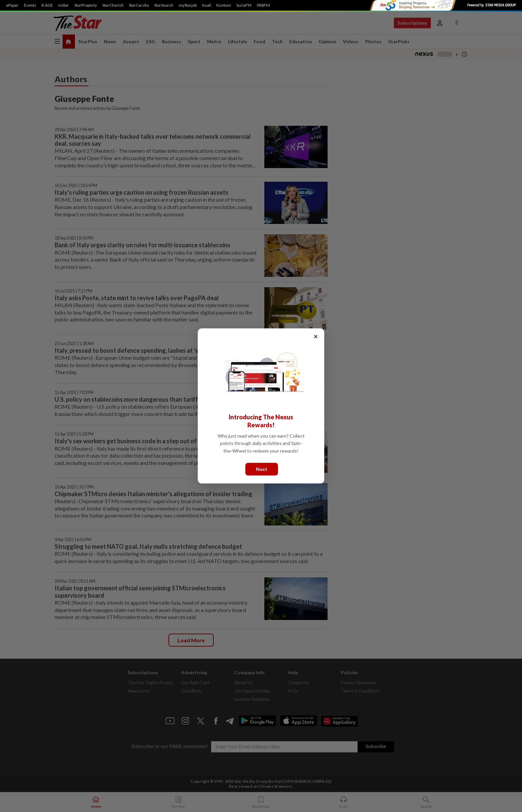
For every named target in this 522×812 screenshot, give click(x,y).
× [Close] (316, 336)
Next (262, 469)
